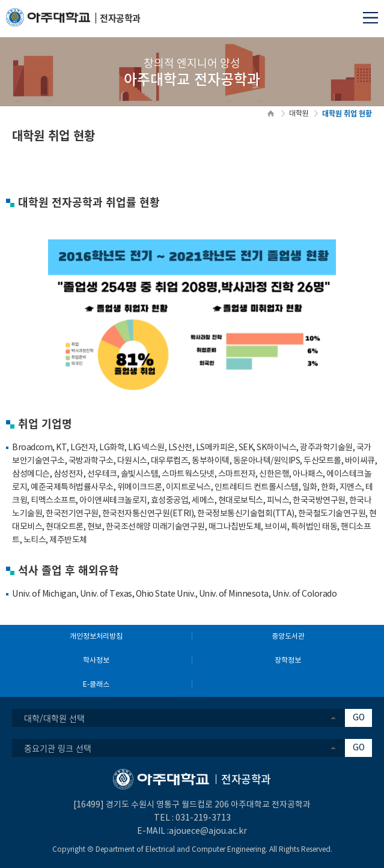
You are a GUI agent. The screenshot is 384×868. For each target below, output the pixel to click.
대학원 (299, 114)
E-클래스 (96, 685)
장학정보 (288, 661)
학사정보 (96, 661)
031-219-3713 (203, 818)
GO (359, 718)
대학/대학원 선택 (54, 718)
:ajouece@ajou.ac (202, 831)
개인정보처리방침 (96, 637)
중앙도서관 (288, 637)
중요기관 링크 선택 (58, 748)
